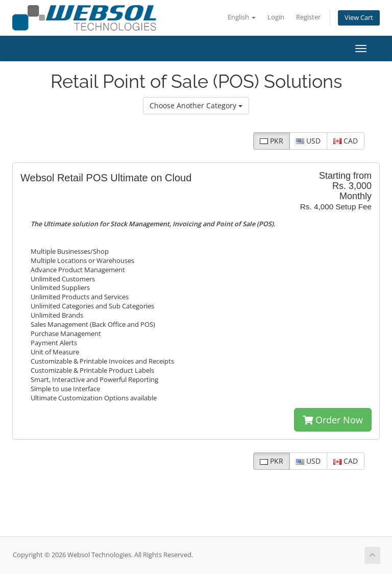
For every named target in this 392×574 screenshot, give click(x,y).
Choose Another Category (196, 105)
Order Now (333, 420)
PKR (272, 141)
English (242, 17)
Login (276, 17)
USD (308, 141)
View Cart (359, 18)
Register (308, 17)
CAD (346, 141)
